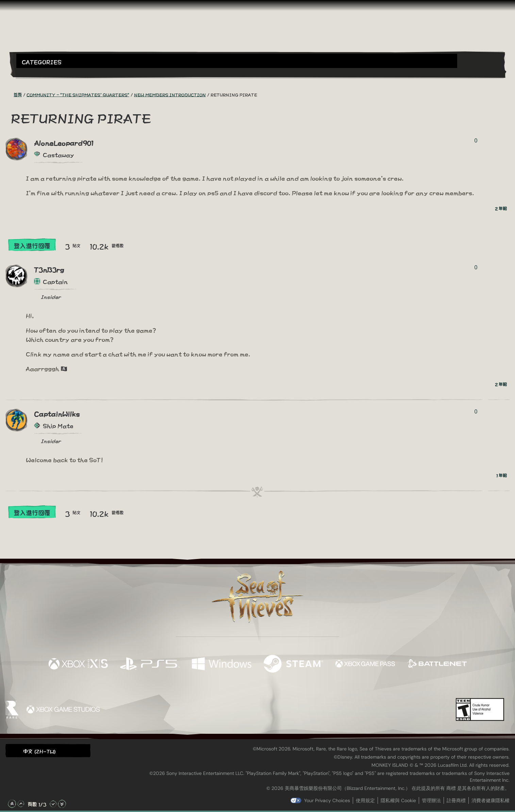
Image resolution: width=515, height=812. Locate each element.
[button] (237, 61)
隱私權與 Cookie (398, 800)
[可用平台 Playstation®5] (150, 664)
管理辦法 (431, 800)
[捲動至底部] (62, 804)
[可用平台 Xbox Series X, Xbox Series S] (78, 664)
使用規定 (365, 800)
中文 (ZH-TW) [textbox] (39, 751)
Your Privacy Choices (327, 800)
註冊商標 (456, 800)
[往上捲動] (21, 804)
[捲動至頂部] (12, 804)
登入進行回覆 (32, 245)
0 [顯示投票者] (476, 141)
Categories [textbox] (42, 61)
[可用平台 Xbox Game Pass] (365, 664)
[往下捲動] (53, 804)
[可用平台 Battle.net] (437, 664)
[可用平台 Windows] (222, 664)
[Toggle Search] (36, 72)
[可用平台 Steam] (293, 664)
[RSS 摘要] (10, 94)
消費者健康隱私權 (491, 800)
